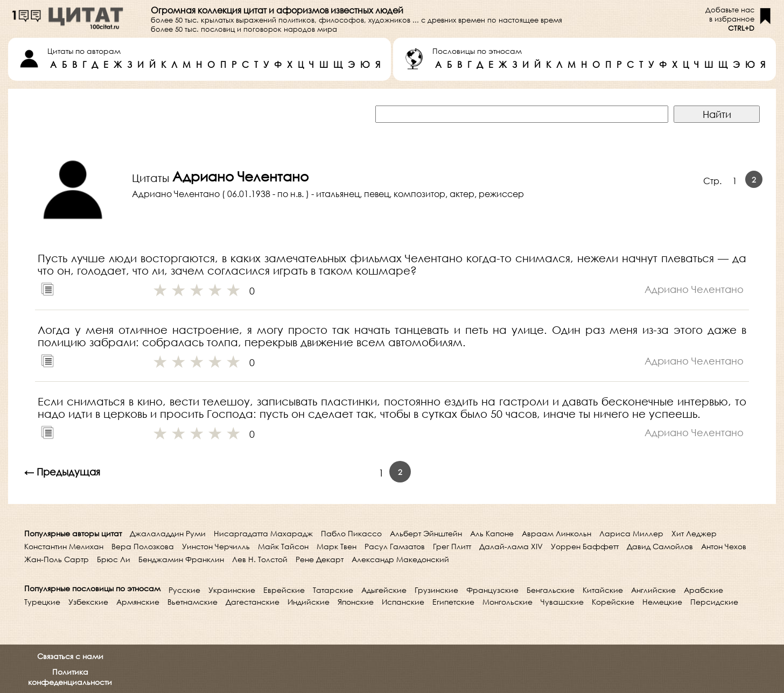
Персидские (714, 602)
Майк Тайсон (283, 546)
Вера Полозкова (143, 546)
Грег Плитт (452, 546)
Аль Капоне (492, 533)
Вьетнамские (192, 602)
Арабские (703, 590)
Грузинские (436, 590)
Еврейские (284, 590)
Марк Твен (337, 546)
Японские (356, 602)
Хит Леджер (694, 533)
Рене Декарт (320, 559)
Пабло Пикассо (351, 533)
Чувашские (562, 602)
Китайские (603, 590)
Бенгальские (551, 590)
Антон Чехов (724, 546)
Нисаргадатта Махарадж (263, 533)
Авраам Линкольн (556, 533)
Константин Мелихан (64, 546)
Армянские (138, 602)
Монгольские (507, 602)
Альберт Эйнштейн (426, 533)
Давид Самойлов (660, 546)
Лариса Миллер (631, 533)
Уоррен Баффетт (585, 546)
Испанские (403, 602)
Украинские (232, 590)
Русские (184, 590)
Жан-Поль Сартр (57, 559)
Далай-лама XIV (511, 546)
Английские (653, 590)
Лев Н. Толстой (260, 559)
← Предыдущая (62, 472)
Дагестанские (253, 602)
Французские (492, 590)
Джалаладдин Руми (168, 533)
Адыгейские (384, 590)
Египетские (453, 602)
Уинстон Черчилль (216, 546)
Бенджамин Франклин (181, 559)
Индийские (309, 602)
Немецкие (662, 602)
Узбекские (88, 602)
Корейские (613, 602)
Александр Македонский (400, 559)
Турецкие (42, 602)
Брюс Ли (114, 559)
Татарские (333, 590)
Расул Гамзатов (395, 546)
